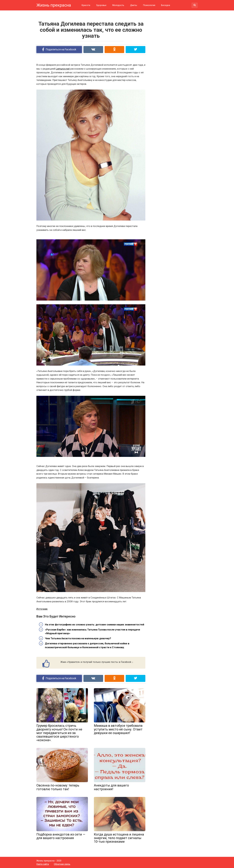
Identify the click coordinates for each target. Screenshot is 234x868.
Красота (86, 5)
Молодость (118, 5)
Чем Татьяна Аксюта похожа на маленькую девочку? (78, 638)
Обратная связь (62, 864)
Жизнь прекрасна (54, 5)
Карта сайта (43, 864)
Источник (42, 609)
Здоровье (101, 5)
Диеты (134, 5)
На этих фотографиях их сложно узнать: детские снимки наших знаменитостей (95, 625)
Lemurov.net (63, 69)
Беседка (166, 5)
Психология (149, 5)
